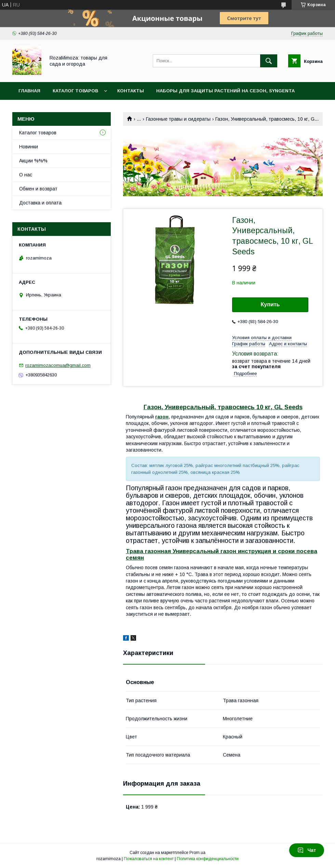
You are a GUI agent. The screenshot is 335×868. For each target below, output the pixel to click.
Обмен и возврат (38, 189)
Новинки (29, 147)
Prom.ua (197, 853)
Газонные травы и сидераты (178, 119)
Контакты (131, 91)
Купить (270, 304)
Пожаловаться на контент (149, 859)
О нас (26, 175)
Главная (29, 91)
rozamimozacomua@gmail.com (58, 365)
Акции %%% (33, 161)
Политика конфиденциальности (208, 859)
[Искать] (269, 61)
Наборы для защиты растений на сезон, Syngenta (225, 91)
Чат (307, 850)
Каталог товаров (75, 91)
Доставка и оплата (40, 203)
